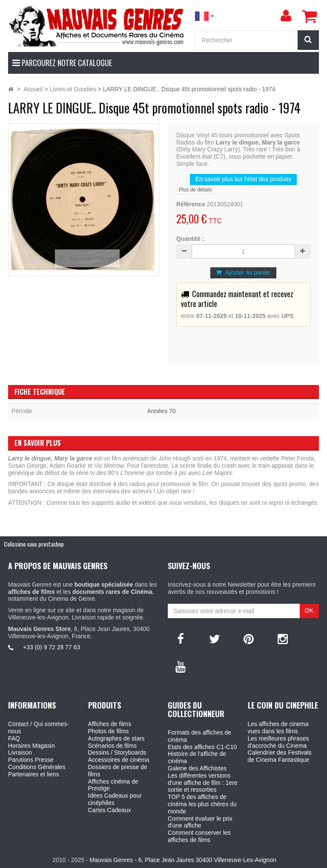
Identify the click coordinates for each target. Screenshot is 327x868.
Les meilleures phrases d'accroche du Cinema (278, 742)
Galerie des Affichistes (197, 768)
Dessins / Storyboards (117, 752)
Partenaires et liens (34, 774)
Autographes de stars (116, 738)
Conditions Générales (37, 767)
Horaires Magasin (32, 746)
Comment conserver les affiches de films (199, 836)
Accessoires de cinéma (119, 760)
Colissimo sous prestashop (34, 544)
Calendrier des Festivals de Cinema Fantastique (280, 756)
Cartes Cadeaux (110, 810)
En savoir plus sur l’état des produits (243, 179)
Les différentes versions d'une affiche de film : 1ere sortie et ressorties (203, 783)
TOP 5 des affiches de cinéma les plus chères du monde (202, 804)
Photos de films (109, 731)
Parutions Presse (31, 760)
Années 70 (162, 411)
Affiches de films (110, 724)
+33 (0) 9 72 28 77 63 (52, 647)
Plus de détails (195, 190)
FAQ (14, 738)
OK (309, 610)
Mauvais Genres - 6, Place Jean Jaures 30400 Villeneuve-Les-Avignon (183, 860)
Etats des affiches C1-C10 (202, 747)
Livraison (20, 752)
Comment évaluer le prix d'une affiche (200, 822)
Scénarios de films (112, 746)
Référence (191, 204)
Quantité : (190, 239)
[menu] (286, 16)
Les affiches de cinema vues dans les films (278, 728)
